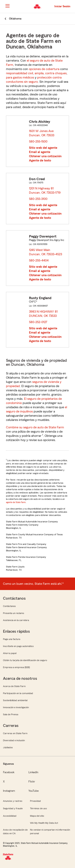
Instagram (9, 791)
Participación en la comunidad (18, 693)
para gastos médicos (20, 77)
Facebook (9, 772)
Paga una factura (12, 639)
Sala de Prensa (11, 714)
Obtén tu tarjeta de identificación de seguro (25, 660)
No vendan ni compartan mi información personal (50, 832)
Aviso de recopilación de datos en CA (15, 832)
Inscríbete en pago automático (18, 646)
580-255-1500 (38, 142)
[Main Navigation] (7, 6)
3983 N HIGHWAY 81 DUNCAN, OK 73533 (43, 314)
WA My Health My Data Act (44, 823)
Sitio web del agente (43, 148)
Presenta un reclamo (13, 613)
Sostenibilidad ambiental (15, 700)
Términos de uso (38, 808)
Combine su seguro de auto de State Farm (35, 427)
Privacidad (35, 801)
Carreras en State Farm (15, 733)
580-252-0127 (38, 322)
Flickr (32, 782)
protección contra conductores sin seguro (34, 80)
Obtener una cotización (45, 156)
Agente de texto (40, 160)
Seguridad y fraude (13, 808)
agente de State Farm (16, 502)
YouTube (33, 791)
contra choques (56, 73)
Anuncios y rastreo (13, 801)
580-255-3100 (38, 199)
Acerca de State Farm (14, 686)
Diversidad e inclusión (14, 740)
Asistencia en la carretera (16, 620)
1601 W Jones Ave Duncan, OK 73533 (42, 133)
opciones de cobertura (44, 69)
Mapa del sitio (37, 816)
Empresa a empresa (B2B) (16, 667)
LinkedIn (33, 772)
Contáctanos (9, 606)
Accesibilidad (10, 816)
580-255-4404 (39, 260)
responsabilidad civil (19, 73)
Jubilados (8, 747)
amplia (39, 73)
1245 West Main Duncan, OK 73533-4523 (46, 252)
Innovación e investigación (16, 707)
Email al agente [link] (40, 152)
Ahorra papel (10, 653)
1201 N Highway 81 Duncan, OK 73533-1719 (45, 191)
